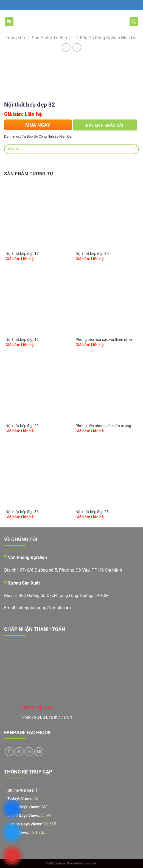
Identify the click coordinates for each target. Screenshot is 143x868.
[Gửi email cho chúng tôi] (29, 752)
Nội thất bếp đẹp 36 (22, 512)
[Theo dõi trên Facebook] (9, 752)
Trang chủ (15, 38)
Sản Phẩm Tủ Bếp (49, 38)
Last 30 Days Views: (25, 824)
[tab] (71, 149)
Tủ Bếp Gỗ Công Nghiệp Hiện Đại (106, 38)
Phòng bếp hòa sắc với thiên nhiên (104, 340)
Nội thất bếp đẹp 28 (92, 512)
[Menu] (9, 22)
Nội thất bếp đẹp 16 (22, 340)
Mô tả (13, 149)
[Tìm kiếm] (134, 22)
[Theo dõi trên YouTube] (39, 752)
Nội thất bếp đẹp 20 (22, 426)
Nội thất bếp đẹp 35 (92, 254)
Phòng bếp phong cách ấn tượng (103, 426)
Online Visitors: (21, 790)
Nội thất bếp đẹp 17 (22, 254)
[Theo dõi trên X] (19, 752)
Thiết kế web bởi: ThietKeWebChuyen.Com (72, 863)
